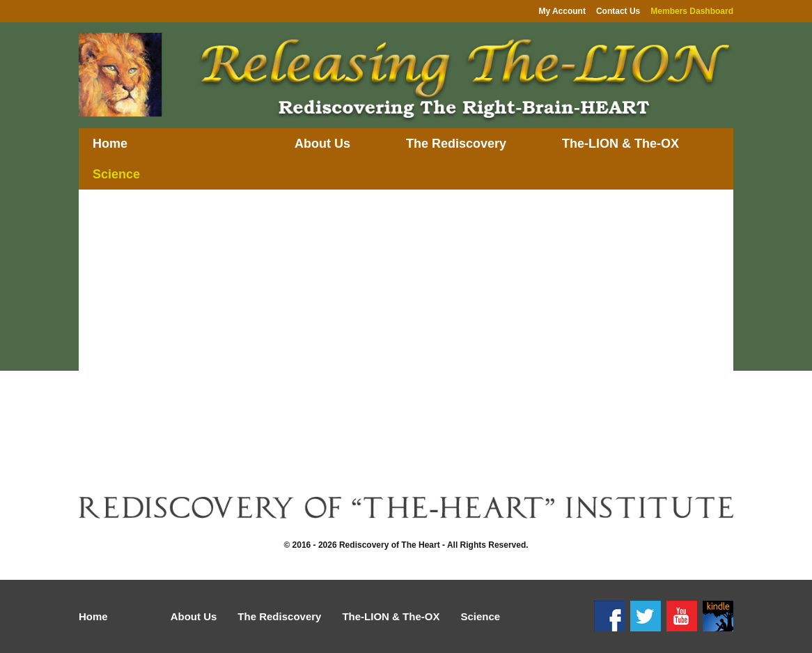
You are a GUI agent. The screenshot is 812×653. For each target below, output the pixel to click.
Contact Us (618, 11)
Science (116, 174)
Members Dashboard (692, 11)
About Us (322, 144)
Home (110, 144)
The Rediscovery (456, 144)
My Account (562, 11)
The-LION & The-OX (620, 144)
